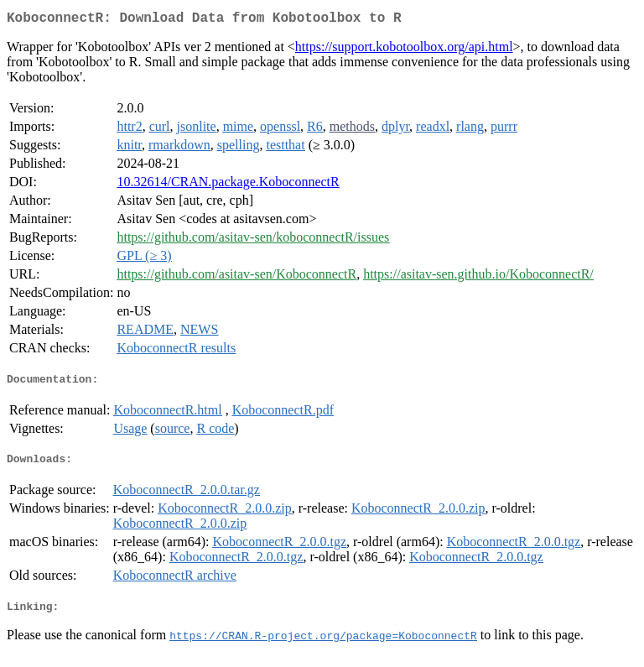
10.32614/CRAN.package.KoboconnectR (228, 185)
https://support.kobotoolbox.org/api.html (404, 50)
